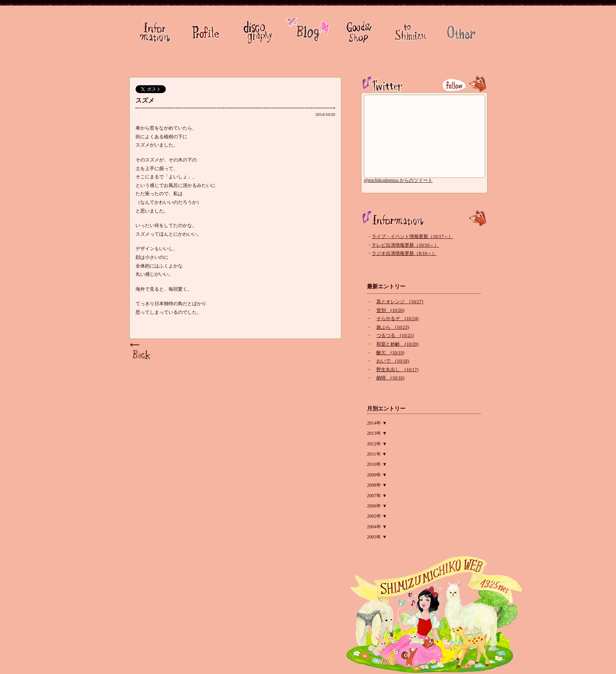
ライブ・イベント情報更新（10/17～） (412, 236)
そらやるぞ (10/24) (397, 319)
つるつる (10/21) (395, 335)
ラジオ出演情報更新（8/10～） (404, 253)
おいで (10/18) (393, 361)
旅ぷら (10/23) (393, 327)
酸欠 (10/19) (390, 353)
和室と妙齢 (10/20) (397, 344)
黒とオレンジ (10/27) (400, 302)
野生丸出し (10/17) (397, 370)
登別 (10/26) (390, 310)
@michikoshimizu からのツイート (398, 180)
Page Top (141, 352)
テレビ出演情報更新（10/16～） (405, 245)
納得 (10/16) (390, 378)
